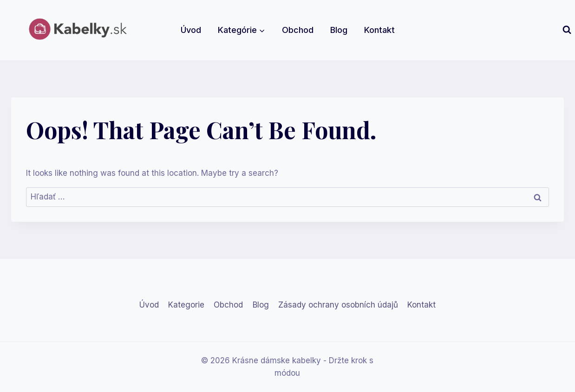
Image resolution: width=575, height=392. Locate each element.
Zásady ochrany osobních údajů (338, 305)
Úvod (191, 30)
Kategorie (186, 305)
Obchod (298, 30)
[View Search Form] (567, 30)
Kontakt (379, 30)
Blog (339, 30)
